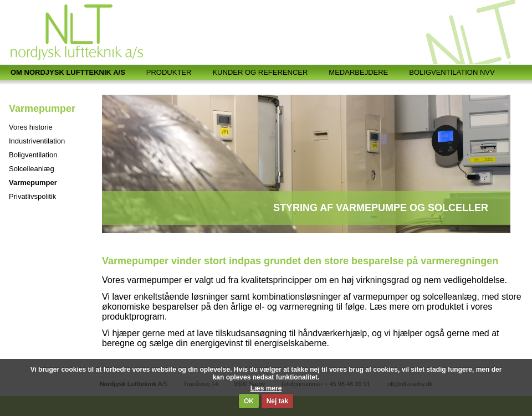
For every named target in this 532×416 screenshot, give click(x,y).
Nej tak (277, 401)
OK (249, 401)
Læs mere (266, 388)
